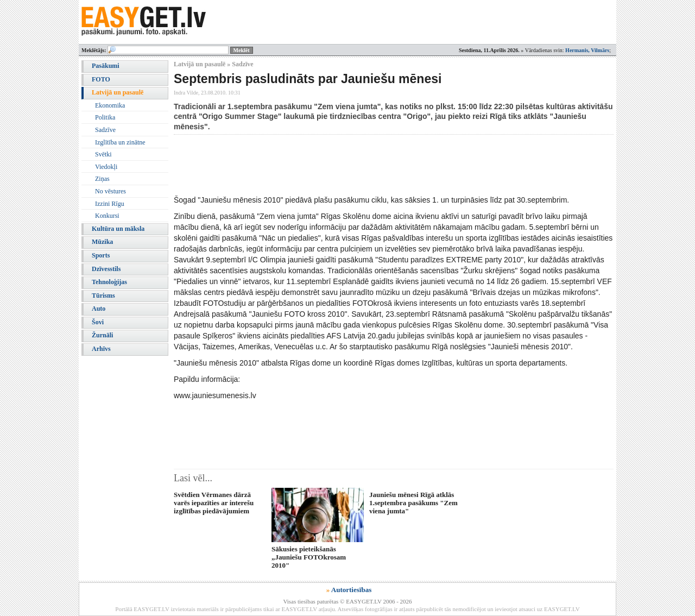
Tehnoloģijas (109, 282)
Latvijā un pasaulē (118, 92)
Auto (99, 309)
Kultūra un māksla (118, 229)
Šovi (98, 322)
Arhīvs (101, 349)
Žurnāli (102, 335)
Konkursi (107, 216)
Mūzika (102, 242)
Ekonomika (110, 105)
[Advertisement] (371, 165)
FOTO (101, 79)
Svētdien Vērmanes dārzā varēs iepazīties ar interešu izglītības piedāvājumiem (214, 503)
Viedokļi (106, 167)
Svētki (103, 154)
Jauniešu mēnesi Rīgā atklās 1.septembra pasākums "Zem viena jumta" (413, 503)
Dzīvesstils (106, 269)
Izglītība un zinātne (120, 142)
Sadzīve (105, 130)
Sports (101, 255)
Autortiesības (351, 590)
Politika (105, 117)
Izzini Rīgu (110, 204)
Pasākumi (106, 66)
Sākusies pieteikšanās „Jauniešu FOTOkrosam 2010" (309, 557)
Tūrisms (103, 296)
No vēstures (110, 191)
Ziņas (102, 179)
